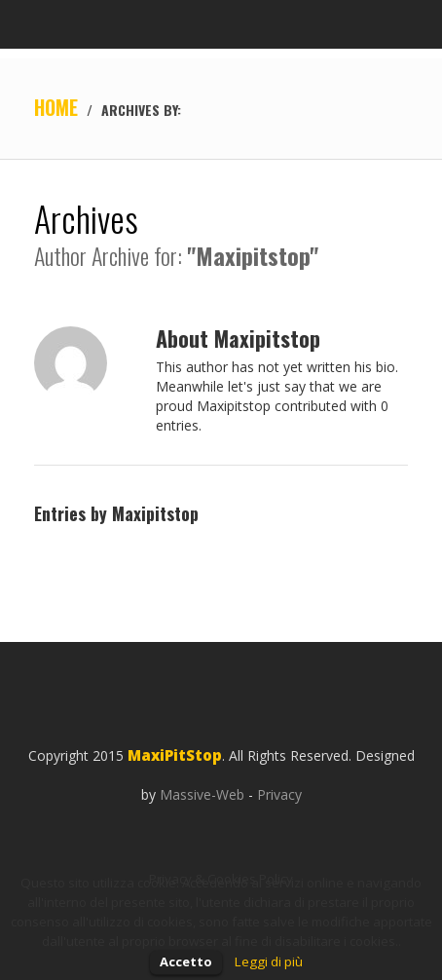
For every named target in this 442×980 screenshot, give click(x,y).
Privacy (279, 794)
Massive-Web (202, 794)
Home (56, 107)
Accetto (186, 961)
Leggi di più (269, 961)
